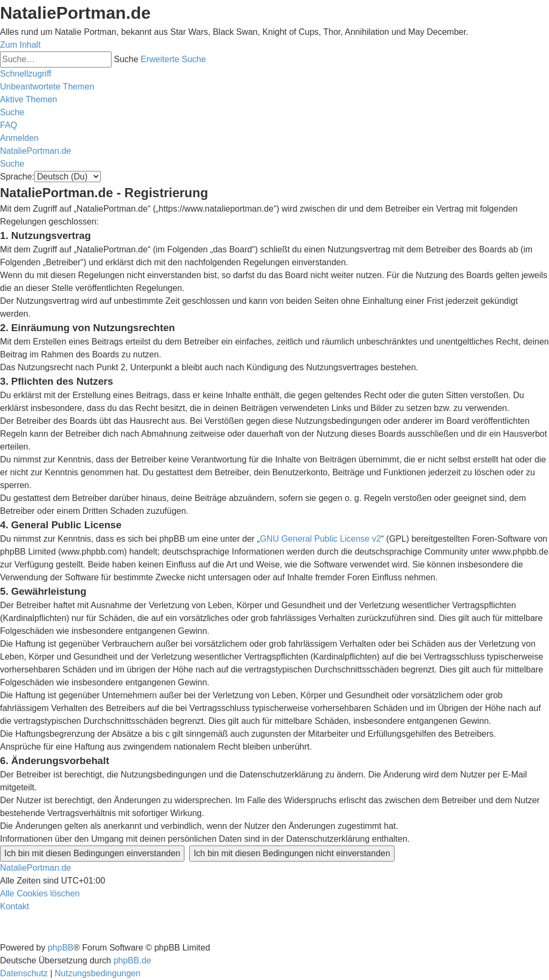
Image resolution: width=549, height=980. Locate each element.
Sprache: (17, 177)
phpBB (61, 948)
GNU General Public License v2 (321, 539)
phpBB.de (132, 960)
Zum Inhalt (20, 45)
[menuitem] (47, 87)
